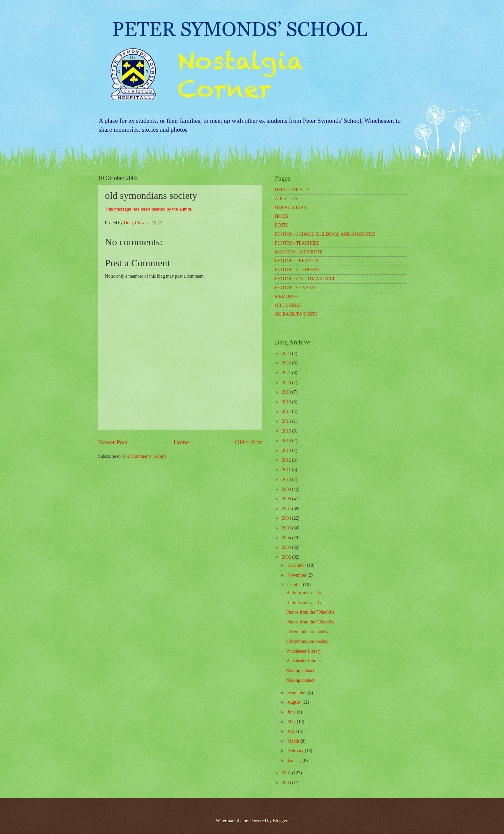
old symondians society (308, 632)
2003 (287, 547)
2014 (287, 441)
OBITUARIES (289, 305)
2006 (287, 518)
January (295, 760)
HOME (282, 216)
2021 (287, 373)
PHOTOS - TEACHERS (297, 243)
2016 (287, 421)
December (297, 565)
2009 (287, 489)
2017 (287, 411)
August (294, 702)
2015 (287, 431)
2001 (287, 773)
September (297, 693)
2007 (287, 509)
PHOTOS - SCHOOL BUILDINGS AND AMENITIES (325, 234)
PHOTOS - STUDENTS (297, 270)
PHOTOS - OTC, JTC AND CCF (305, 279)
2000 (287, 783)
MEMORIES (287, 297)
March (294, 741)
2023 (287, 353)
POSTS (282, 225)
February (296, 751)
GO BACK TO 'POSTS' (297, 314)
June (292, 712)
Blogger (280, 821)
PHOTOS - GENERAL (296, 288)
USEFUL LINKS (291, 207)
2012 (287, 460)
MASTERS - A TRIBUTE (299, 252)
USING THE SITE (292, 190)
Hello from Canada (304, 593)
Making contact (300, 670)
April (293, 731)
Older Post (248, 442)
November (297, 575)
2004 (287, 538)
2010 (287, 480)
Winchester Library (304, 651)
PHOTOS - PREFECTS (297, 261)
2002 (287, 557)
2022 (287, 363)
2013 (287, 450)
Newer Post (113, 442)
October (295, 585)
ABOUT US (286, 199)
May (292, 722)
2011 (287, 470)
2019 (287, 392)
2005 (287, 528)
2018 (287, 402)
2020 (287, 383)
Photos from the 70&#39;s (310, 612)
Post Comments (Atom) (144, 456)
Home (181, 442)
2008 (287, 499)
